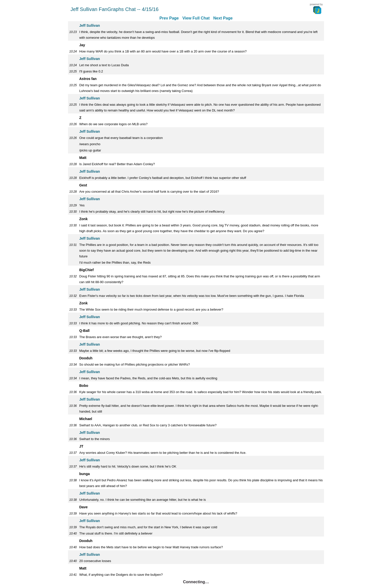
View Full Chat (196, 18)
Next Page (223, 18)
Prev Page (169, 18)
